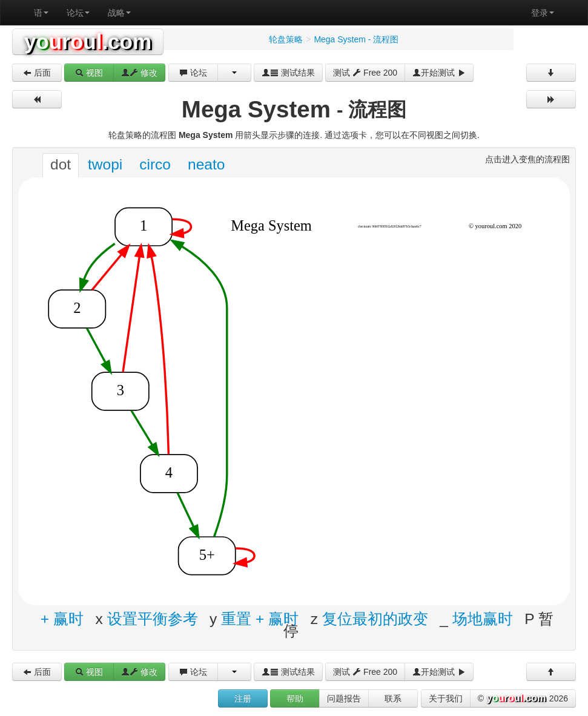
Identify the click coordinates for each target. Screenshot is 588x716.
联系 (393, 698)
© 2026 (523, 699)
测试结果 (288, 73)
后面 (37, 73)
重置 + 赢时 (260, 618)
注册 (243, 698)
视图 (89, 73)
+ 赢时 (62, 618)
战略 (119, 13)
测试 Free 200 (365, 73)
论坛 (78, 13)
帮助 (295, 698)
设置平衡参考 (153, 618)
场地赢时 (483, 618)
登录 (543, 13)
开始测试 (439, 73)
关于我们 (446, 698)
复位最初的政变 (375, 618)
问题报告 (344, 698)
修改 (139, 73)
